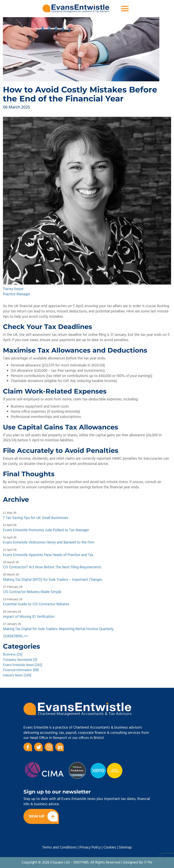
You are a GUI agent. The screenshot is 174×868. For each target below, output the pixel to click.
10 (21, 636)
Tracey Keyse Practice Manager (17, 292)
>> (26, 636)
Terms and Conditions (59, 848)
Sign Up (43, 816)
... (23, 636)
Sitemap (125, 848)
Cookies (110, 848)
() (13, 654)
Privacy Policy (90, 848)
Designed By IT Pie (138, 863)
